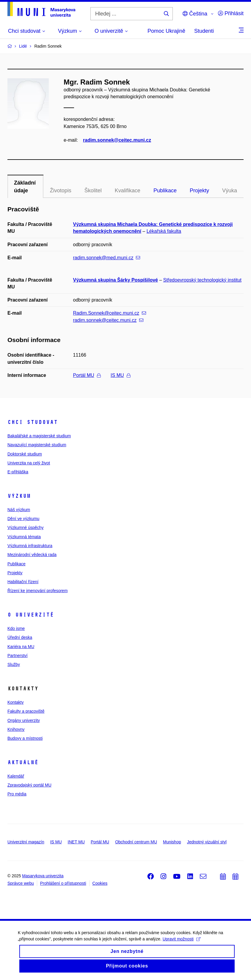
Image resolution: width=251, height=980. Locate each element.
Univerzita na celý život (29, 463)
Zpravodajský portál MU (29, 785)
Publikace (165, 191)
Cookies (100, 883)
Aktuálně (23, 762)
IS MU (120, 375)
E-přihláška (18, 472)
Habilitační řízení (23, 582)
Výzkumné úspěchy (25, 528)
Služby (14, 664)
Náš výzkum (19, 510)
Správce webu (21, 883)
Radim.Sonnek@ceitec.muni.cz (110, 313)
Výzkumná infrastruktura (30, 546)
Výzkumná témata (24, 537)
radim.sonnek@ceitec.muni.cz (117, 140)
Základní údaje (25, 187)
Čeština (195, 14)
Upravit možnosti (182, 942)
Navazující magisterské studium (37, 445)
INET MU (76, 842)
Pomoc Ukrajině (166, 31)
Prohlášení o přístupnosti (63, 883)
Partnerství (18, 656)
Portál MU (87, 375)
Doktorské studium (25, 454)
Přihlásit (231, 13)
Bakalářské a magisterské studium (39, 436)
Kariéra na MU (21, 647)
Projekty (199, 191)
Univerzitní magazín (26, 842)
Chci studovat (33, 422)
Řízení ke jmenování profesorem (37, 591)
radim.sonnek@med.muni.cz (107, 258)
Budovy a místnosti (25, 738)
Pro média (17, 794)
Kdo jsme (16, 628)
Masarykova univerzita (43, 876)
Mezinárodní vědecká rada (32, 555)
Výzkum (19, 496)
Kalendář (16, 776)
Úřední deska (20, 637)
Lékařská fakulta (164, 231)
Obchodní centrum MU (136, 842)
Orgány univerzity (24, 720)
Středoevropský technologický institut (202, 280)
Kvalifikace (128, 191)
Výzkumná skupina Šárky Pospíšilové (116, 280)
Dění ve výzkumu (23, 519)
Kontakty (15, 702)
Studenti (204, 31)
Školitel (93, 191)
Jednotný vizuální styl (207, 842)
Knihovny (16, 729)
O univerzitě (31, 615)
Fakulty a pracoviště (26, 711)
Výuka (230, 191)
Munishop (172, 842)
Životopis (61, 191)
